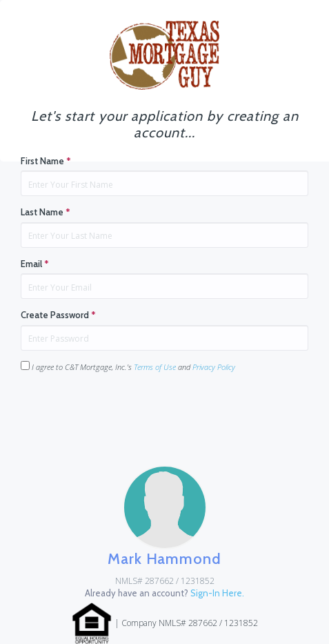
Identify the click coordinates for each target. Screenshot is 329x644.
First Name (46, 161)
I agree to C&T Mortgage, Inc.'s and (128, 367)
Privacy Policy (214, 367)
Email (35, 264)
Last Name (46, 212)
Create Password (58, 315)
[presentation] (126, 411)
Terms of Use (155, 367)
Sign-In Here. (217, 593)
